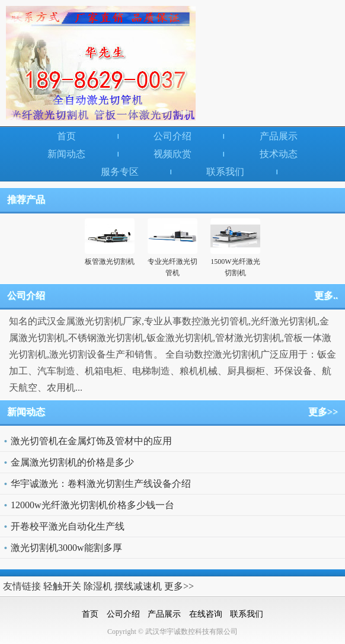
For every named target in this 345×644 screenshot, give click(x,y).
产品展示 (279, 136)
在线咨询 (206, 614)
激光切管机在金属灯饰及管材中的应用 (91, 441)
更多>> (323, 412)
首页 (66, 136)
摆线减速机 (138, 586)
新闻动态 (66, 154)
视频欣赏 (172, 154)
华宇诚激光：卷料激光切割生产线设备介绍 (101, 484)
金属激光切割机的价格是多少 (72, 462)
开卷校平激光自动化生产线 (68, 526)
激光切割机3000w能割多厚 (66, 548)
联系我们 (225, 172)
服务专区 (120, 172)
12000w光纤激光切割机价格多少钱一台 (92, 505)
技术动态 (279, 154)
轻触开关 (62, 586)
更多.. (326, 296)
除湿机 (98, 586)
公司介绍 (172, 136)
